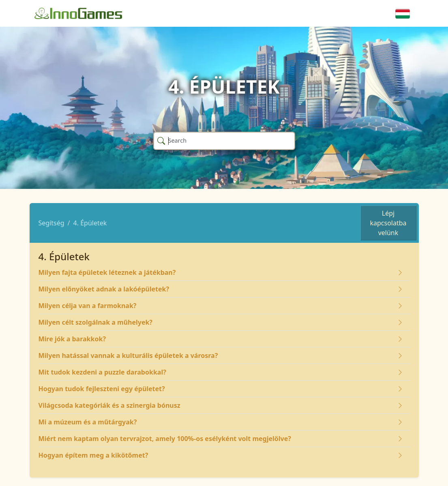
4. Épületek (90, 223)
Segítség (51, 223)
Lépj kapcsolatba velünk (388, 223)
